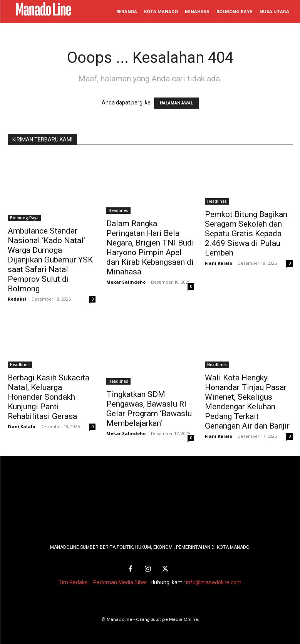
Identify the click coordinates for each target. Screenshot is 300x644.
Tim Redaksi (74, 581)
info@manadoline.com (214, 581)
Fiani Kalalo (219, 263)
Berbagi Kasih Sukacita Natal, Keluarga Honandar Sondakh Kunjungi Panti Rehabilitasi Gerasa (49, 397)
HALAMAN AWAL (176, 103)
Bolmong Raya (24, 218)
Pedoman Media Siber (120, 581)
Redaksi (17, 299)
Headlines (118, 210)
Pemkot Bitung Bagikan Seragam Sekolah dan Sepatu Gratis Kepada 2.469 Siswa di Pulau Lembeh (246, 234)
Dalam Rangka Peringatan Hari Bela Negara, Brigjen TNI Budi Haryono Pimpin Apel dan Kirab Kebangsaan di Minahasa (150, 248)
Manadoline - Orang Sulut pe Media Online (152, 618)
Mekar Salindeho (126, 282)
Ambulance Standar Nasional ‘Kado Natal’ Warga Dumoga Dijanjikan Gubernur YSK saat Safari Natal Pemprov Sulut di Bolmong (50, 260)
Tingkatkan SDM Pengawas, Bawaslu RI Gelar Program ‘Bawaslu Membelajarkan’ (149, 409)
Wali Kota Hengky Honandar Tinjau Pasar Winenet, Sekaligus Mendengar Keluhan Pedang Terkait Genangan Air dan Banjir (247, 402)
